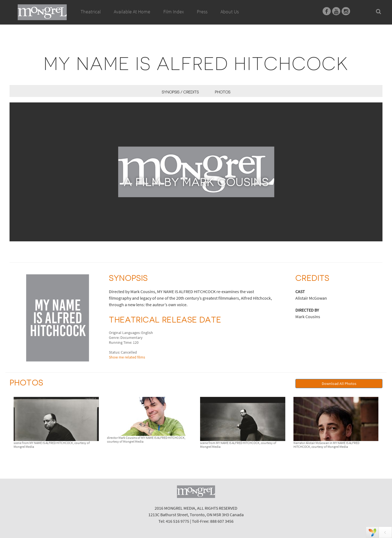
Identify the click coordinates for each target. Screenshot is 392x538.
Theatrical (91, 12)
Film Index (174, 12)
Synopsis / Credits (180, 92)
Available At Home (132, 18)
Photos (223, 92)
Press (202, 12)
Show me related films (127, 357)
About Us (230, 12)
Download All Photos (339, 384)
